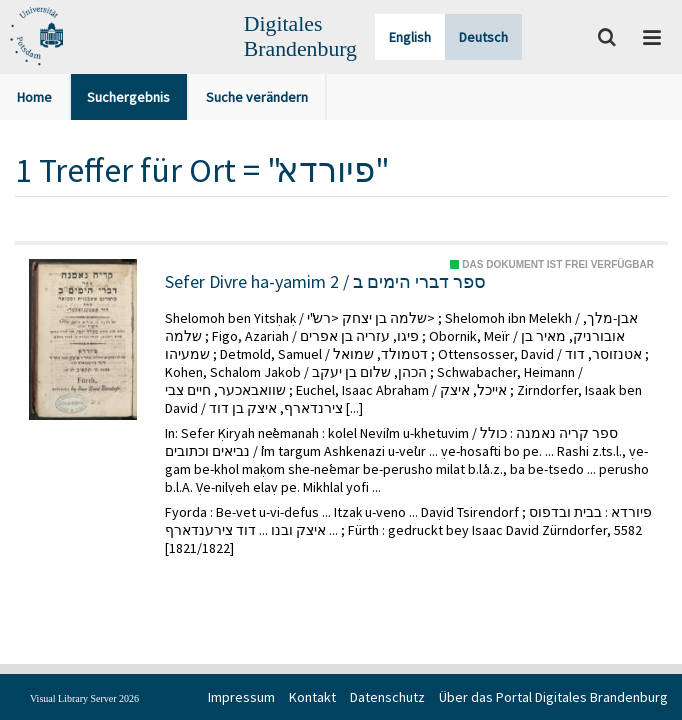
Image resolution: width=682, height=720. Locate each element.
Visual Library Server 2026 (84, 698)
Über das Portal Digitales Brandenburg (553, 697)
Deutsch (483, 37)
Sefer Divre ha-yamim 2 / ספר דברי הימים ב (325, 282)
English (410, 37)
